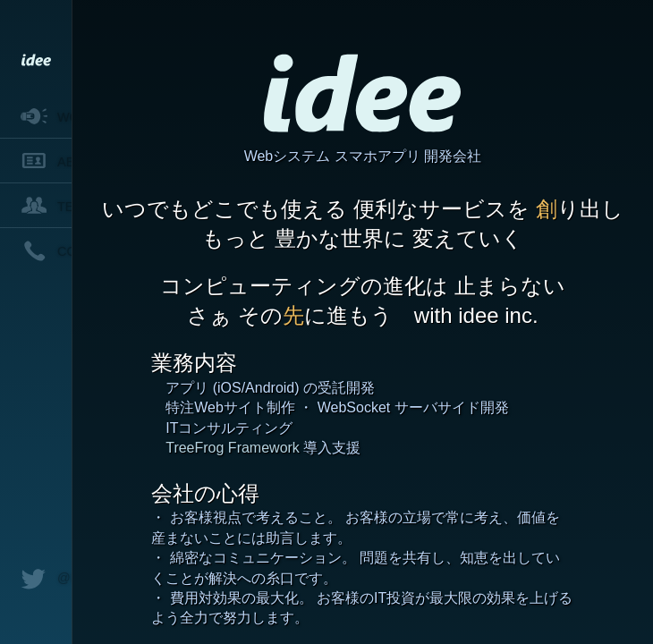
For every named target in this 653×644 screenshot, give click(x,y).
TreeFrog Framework (233, 448)
